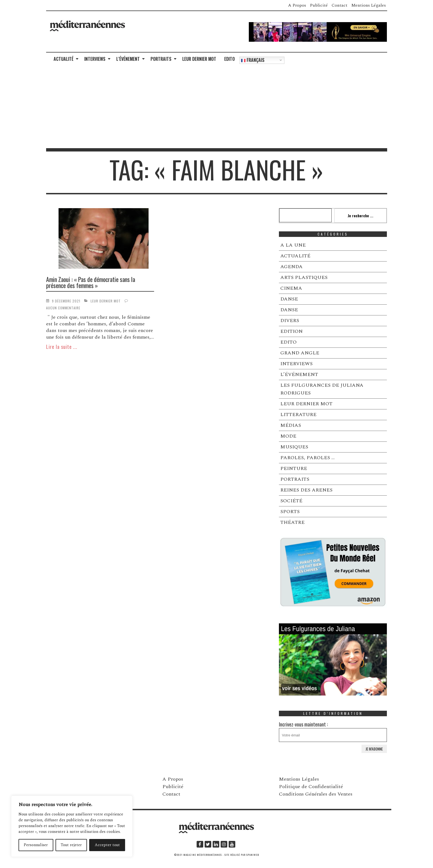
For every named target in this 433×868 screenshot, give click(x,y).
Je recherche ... (361, 215)
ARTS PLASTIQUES (304, 277)
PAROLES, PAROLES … (307, 458)
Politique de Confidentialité (311, 787)
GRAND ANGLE (300, 353)
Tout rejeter (71, 845)
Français (253, 60)
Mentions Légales (369, 5)
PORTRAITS (161, 59)
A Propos (297, 5)
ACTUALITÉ (64, 59)
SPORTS (290, 512)
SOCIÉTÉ (291, 501)
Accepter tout (107, 845)
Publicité (319, 5)
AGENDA (291, 267)
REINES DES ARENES (306, 490)
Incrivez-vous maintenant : (333, 731)
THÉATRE (292, 522)
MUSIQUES (294, 447)
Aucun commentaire (63, 308)
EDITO (229, 59)
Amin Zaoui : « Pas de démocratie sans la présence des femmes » (91, 282)
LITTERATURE (298, 415)
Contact (340, 5)
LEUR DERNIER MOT (199, 59)
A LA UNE (293, 245)
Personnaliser (36, 845)
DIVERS (290, 321)
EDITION (291, 331)
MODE (288, 436)
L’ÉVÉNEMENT (128, 59)
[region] (72, 826)
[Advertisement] (216, 107)
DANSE (289, 299)
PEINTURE (294, 468)
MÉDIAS (291, 425)
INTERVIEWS (95, 59)
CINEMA (291, 288)
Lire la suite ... (62, 347)
